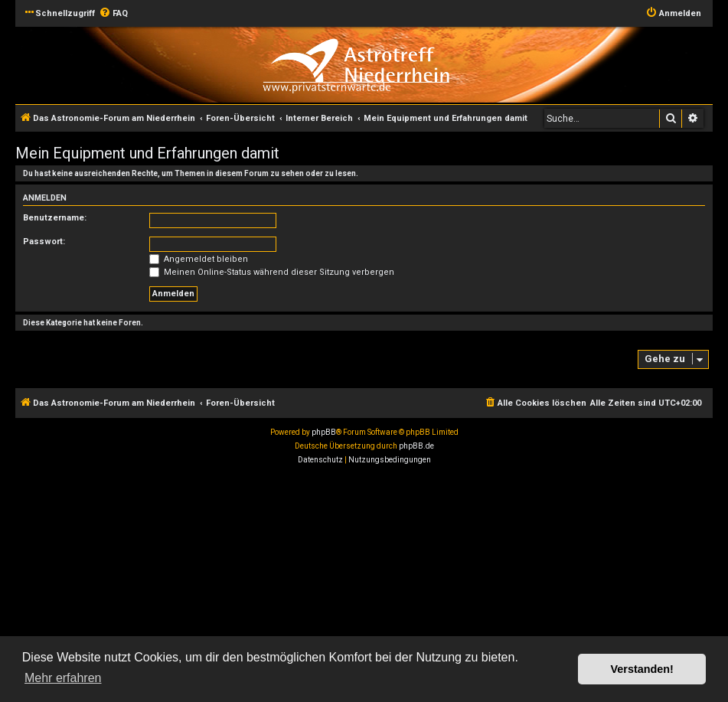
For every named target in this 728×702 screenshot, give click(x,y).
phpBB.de (416, 446)
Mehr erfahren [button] (63, 678)
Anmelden (45, 198)
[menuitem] (113, 14)
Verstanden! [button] (642, 669)
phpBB (324, 432)
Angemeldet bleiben (199, 259)
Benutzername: (55, 218)
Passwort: (44, 242)
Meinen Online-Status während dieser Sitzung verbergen (272, 272)
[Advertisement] (364, 586)
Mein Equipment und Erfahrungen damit (147, 153)
